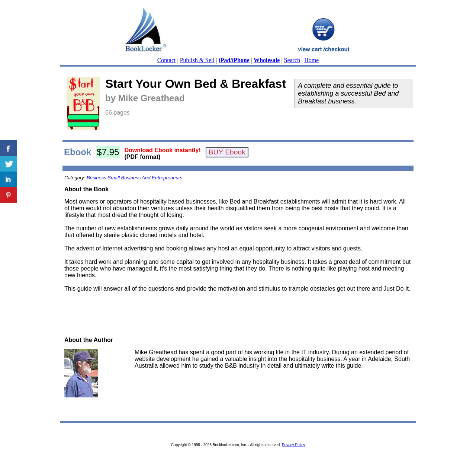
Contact (167, 60)
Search (292, 60)
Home (311, 60)
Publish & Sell (197, 60)
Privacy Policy (293, 445)
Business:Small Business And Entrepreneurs (134, 178)
